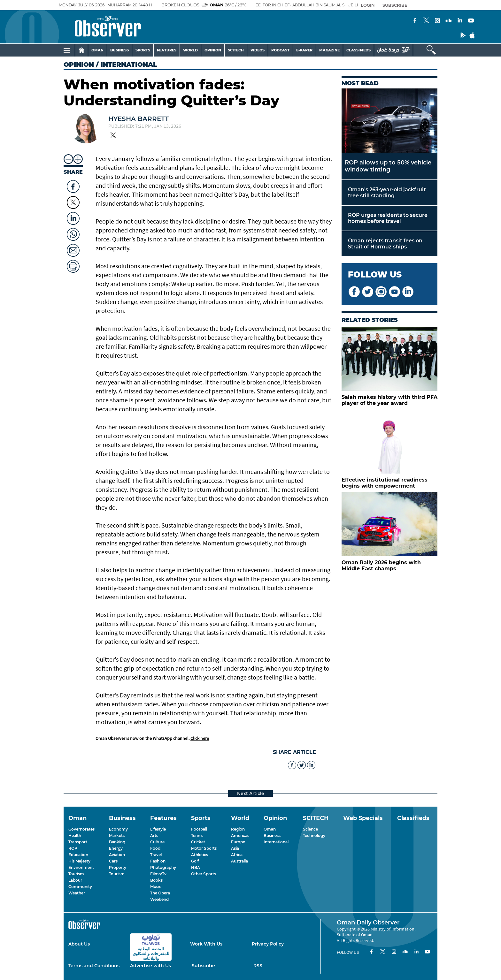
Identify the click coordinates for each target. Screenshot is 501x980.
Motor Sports (204, 848)
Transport (78, 842)
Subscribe (203, 966)
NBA (196, 867)
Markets (117, 836)
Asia (235, 848)
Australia (239, 861)
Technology (314, 836)
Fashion (158, 861)
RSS (258, 966)
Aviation (117, 855)
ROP (73, 848)
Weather (77, 893)
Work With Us (206, 944)
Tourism (76, 874)
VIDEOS (258, 50)
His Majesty (79, 861)
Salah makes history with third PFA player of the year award (389, 400)
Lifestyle (158, 829)
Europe (238, 842)
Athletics (200, 855)
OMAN (97, 50)
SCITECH (236, 50)
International (276, 842)
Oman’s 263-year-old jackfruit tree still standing (387, 193)
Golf (195, 861)
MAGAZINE (329, 50)
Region (238, 829)
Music (156, 887)
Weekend (159, 899)
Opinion (79, 65)
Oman (270, 829)
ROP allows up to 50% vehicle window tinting (388, 166)
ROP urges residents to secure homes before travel (388, 218)
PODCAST (280, 50)
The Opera (160, 893)
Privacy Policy (268, 944)
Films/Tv (158, 874)
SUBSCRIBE (395, 5)
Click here (200, 738)
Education (78, 855)
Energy (116, 848)
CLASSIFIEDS (358, 50)
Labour (75, 880)
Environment (81, 867)
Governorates (81, 829)
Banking (117, 842)
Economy (118, 829)
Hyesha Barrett (139, 119)
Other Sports (204, 874)
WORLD (190, 50)
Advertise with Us (150, 966)
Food (155, 848)
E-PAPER (304, 50)
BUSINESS (119, 50)
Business (272, 836)
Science (310, 829)
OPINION (213, 50)
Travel (156, 855)
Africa (237, 855)
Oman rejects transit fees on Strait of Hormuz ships (385, 244)
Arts (154, 836)
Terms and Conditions (94, 966)
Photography (163, 867)
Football (199, 829)
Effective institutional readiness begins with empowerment (385, 483)
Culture (157, 842)
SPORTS (143, 50)
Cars (113, 861)
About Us (79, 944)
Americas (240, 836)
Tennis (197, 836)
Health (75, 836)
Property (118, 867)
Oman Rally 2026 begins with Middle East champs (381, 566)
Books (156, 880)
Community (80, 887)
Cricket (198, 842)
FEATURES (167, 50)
